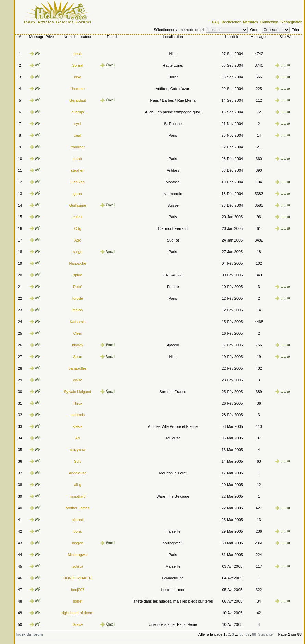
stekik (77, 426)
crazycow (78, 450)
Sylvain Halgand (78, 392)
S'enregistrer (291, 22)
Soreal (78, 65)
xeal (77, 135)
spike (78, 275)
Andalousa (77, 473)
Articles (46, 22)
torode (78, 298)
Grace (77, 624)
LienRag (78, 182)
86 (241, 634)
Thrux (77, 403)
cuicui (77, 217)
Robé (77, 287)
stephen (78, 170)
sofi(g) (78, 566)
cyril (78, 124)
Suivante (265, 634)
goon (77, 194)
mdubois (78, 415)
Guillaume (78, 205)
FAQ (216, 22)
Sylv (78, 461)
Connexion (269, 22)
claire (77, 380)
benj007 (78, 590)
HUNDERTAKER (78, 578)
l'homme (78, 89)
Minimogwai (77, 555)
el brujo (77, 112)
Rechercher (231, 22)
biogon (78, 543)
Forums (84, 22)
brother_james (77, 508)
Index (30, 22)
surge (78, 252)
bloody (77, 345)
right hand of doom (78, 613)
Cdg (77, 228)
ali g (77, 485)
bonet (78, 601)
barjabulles (78, 368)
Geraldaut (77, 100)
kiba (77, 77)
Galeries (65, 22)
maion (77, 310)
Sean (78, 357)
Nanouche (77, 263)
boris (78, 531)
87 (248, 634)
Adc (78, 240)
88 (254, 634)
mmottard (77, 496)
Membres (251, 22)
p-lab (77, 159)
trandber (78, 147)
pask (78, 54)
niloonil (77, 520)
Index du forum (29, 634)
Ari (78, 438)
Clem (78, 333)
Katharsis (78, 322)
